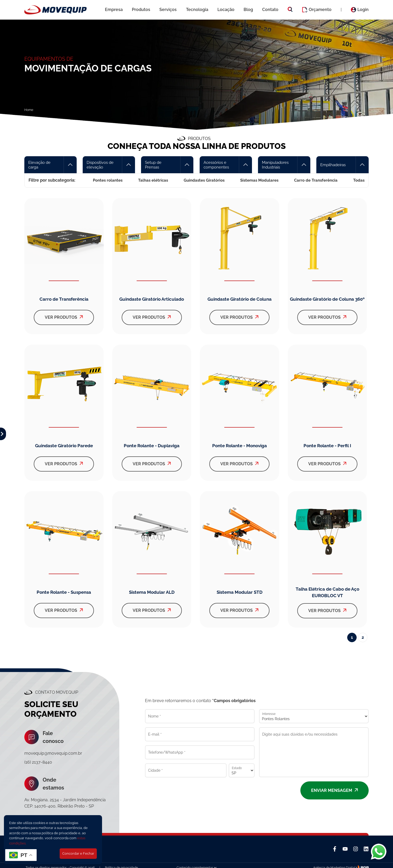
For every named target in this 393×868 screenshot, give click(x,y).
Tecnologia (197, 10)
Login (360, 10)
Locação (226, 10)
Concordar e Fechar (78, 853)
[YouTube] (345, 849)
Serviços (168, 10)
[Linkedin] (366, 849)
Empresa (114, 10)
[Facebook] (335, 849)
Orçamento (317, 10)
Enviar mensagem (335, 790)
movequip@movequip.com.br (53, 753)
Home (29, 110)
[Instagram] (356, 849)
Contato (270, 10)
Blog (248, 10)
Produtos (141, 10)
